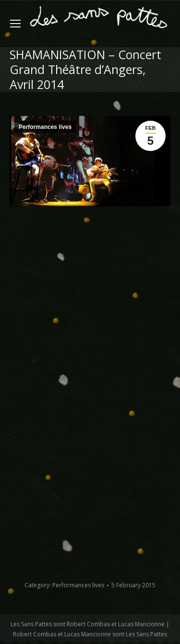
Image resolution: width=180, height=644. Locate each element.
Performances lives (45, 127)
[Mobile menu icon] (15, 24)
